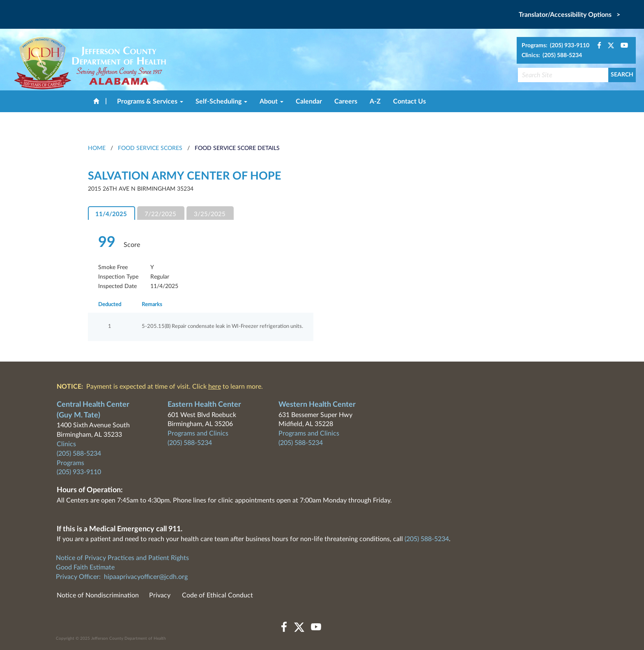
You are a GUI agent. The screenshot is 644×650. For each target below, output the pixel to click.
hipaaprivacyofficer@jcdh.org (146, 577)
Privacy (160, 595)
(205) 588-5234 (79, 454)
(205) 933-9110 (79, 472)
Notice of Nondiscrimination (98, 595)
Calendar (309, 101)
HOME (97, 148)
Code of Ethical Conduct (217, 595)
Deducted (110, 305)
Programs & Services (150, 101)
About (271, 101)
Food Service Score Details (237, 148)
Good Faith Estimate (85, 567)
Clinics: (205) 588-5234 (552, 55)
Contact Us (409, 101)
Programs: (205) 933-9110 (555, 46)
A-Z (375, 101)
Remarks (152, 305)
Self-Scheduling (221, 101)
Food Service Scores (150, 148)
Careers (346, 101)
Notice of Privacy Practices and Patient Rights (122, 558)
